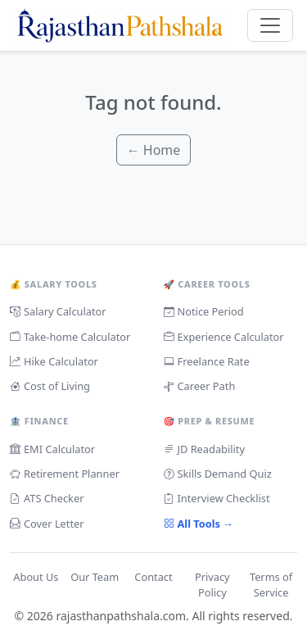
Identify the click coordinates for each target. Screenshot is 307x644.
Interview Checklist (217, 499)
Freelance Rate (207, 362)
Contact (153, 577)
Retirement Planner (65, 474)
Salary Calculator (58, 312)
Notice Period (204, 312)
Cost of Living (50, 386)
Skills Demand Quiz (218, 474)
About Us (36, 577)
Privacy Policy (212, 585)
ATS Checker (47, 499)
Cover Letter (47, 524)
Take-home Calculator (70, 337)
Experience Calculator (224, 337)
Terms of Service (271, 585)
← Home (154, 150)
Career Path (200, 386)
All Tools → (199, 524)
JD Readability (205, 449)
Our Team (95, 577)
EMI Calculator (52, 449)
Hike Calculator (54, 362)
